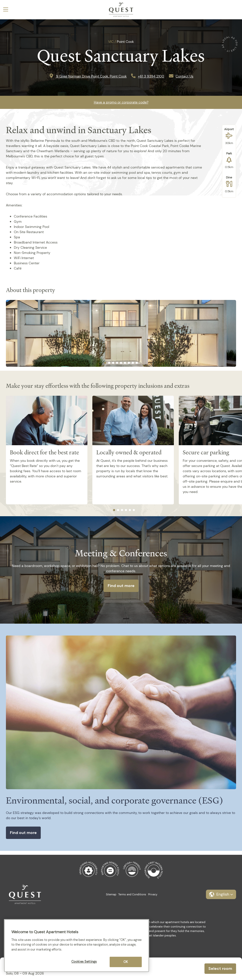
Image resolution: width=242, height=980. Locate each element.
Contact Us (184, 76)
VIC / (112, 42)
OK (126, 962)
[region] (77, 946)
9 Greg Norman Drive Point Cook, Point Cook (91, 76)
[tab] (105, 363)
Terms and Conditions (132, 894)
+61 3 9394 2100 (151, 76)
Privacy (153, 894)
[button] (221, 894)
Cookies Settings (84, 962)
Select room (220, 968)
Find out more (121, 586)
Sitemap (111, 894)
